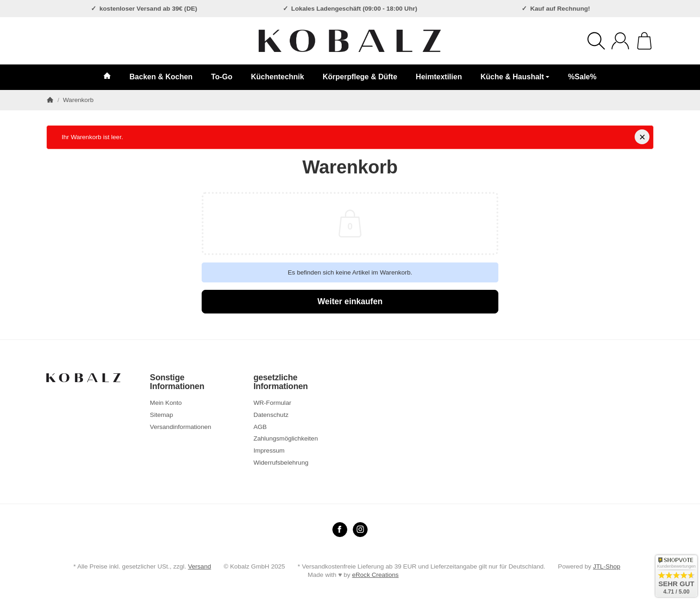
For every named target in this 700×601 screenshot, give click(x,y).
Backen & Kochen (161, 77)
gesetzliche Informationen (281, 382)
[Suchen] (596, 41)
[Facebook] (340, 530)
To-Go (222, 77)
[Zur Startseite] (350, 41)
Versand (199, 566)
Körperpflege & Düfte (360, 77)
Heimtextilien (439, 77)
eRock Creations (375, 575)
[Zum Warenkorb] (644, 41)
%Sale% (582, 77)
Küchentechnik (277, 77)
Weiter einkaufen (350, 301)
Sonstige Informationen (177, 382)
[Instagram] (360, 530)
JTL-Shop (607, 566)
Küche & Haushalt (515, 77)
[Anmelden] (620, 41)
